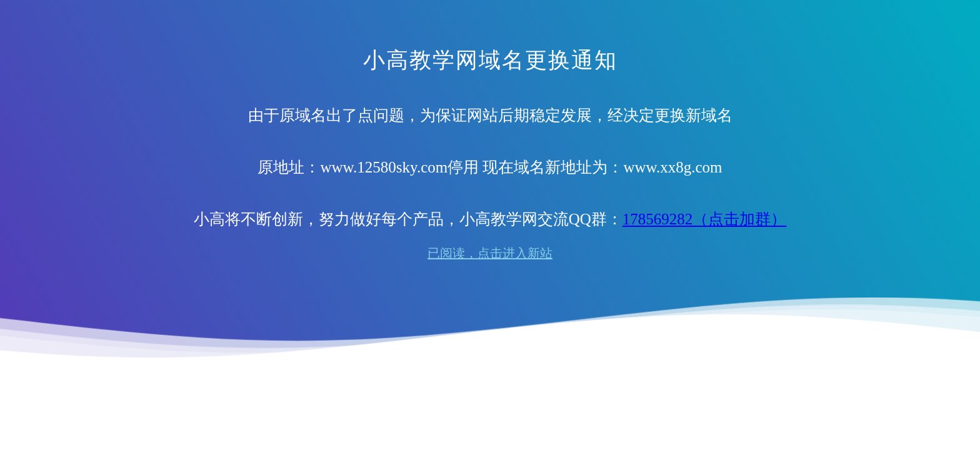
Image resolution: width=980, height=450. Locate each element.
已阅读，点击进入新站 (490, 253)
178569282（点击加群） (705, 219)
